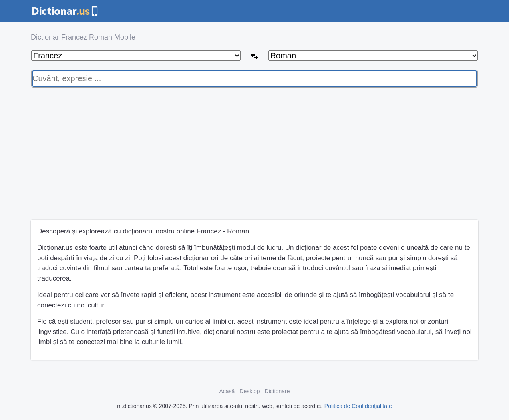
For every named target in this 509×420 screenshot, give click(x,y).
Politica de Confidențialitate (358, 406)
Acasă (227, 391)
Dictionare (277, 391)
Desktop (250, 391)
